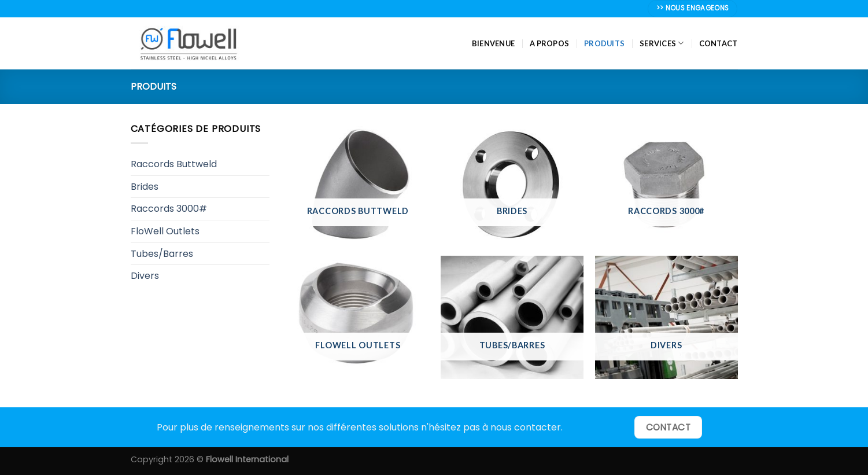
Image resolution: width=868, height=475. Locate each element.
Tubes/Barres (162, 254)
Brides (145, 187)
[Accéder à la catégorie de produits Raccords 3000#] (666, 183)
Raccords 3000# (169, 209)
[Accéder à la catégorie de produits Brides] (512, 183)
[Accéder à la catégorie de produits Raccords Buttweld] (358, 183)
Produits (604, 43)
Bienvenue (493, 43)
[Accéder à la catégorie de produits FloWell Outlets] (358, 317)
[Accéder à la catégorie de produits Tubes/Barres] (512, 317)
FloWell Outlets (165, 231)
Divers (145, 276)
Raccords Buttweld (174, 164)
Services (662, 43)
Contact (719, 43)
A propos (549, 43)
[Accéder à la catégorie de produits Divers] (666, 317)
